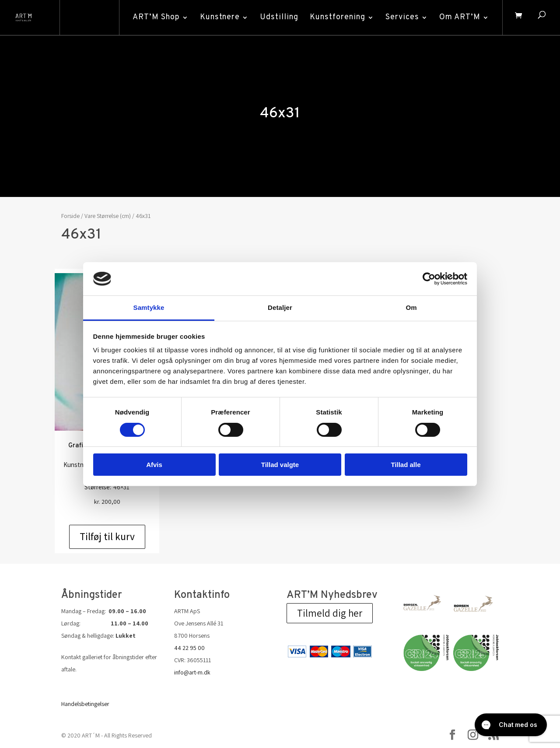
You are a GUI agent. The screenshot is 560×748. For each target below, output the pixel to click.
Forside (70, 216)
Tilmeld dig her (330, 613)
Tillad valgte (280, 465)
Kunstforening (335, 17)
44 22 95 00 (189, 648)
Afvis (154, 465)
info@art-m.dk (192, 672)
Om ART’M (458, 17)
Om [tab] (411, 307)
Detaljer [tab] (280, 307)
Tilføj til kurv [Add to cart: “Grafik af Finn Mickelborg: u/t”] (107, 537)
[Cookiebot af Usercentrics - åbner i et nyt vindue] (429, 279)
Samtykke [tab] (149, 307)
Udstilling (277, 17)
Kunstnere (218, 17)
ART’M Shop (154, 17)
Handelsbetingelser (85, 704)
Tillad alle (406, 465)
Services (400, 17)
